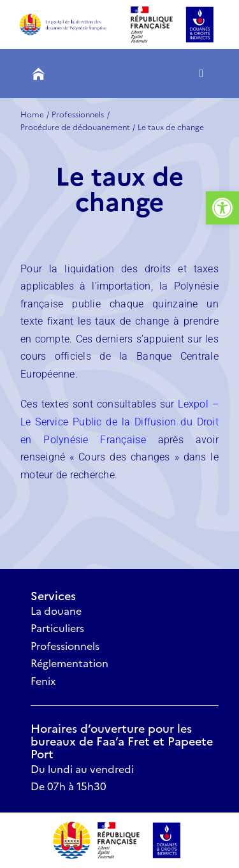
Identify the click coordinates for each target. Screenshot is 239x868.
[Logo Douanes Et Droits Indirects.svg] (139, 821)
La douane (56, 610)
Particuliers (57, 628)
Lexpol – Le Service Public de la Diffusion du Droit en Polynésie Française (119, 422)
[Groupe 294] (67, 18)
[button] (222, 208)
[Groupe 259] (39, 74)
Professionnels (65, 645)
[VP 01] (72, 826)
